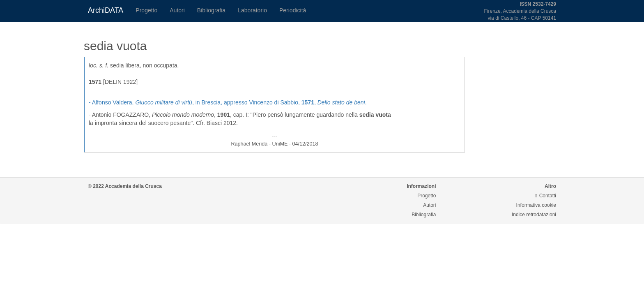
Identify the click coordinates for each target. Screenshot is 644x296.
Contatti (546, 196)
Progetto (146, 10)
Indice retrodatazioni (534, 215)
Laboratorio (252, 10)
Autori (177, 10)
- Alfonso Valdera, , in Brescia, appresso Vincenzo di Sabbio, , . (228, 102)
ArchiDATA (106, 10)
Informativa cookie (536, 205)
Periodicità (293, 10)
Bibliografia (211, 10)
